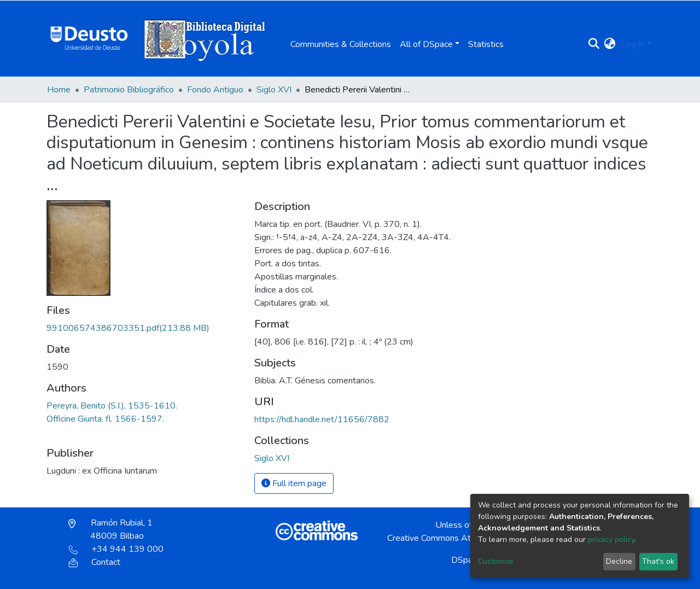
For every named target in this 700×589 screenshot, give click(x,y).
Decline (619, 561)
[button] (610, 44)
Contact (94, 562)
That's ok (658, 561)
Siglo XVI (274, 90)
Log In (633, 44)
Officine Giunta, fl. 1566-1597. (105, 419)
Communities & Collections (341, 44)
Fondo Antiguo (215, 90)
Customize (496, 561)
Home (59, 90)
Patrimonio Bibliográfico (129, 90)
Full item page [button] (294, 483)
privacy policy (611, 540)
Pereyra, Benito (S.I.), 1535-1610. (112, 406)
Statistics (486, 44)
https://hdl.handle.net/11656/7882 (322, 419)
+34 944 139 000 (116, 549)
